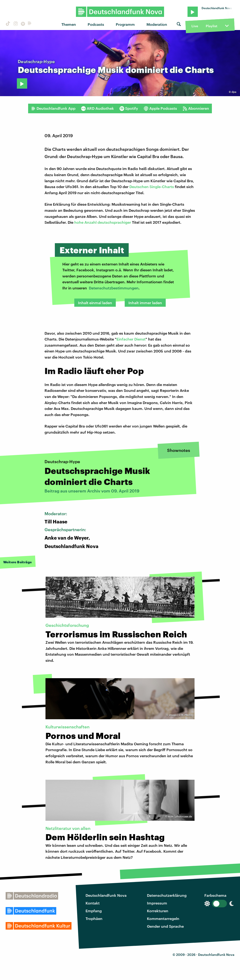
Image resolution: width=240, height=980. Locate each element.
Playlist (212, 26)
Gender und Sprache (165, 926)
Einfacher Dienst (131, 339)
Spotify (129, 108)
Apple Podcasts (160, 108)
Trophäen (94, 918)
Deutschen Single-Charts (152, 187)
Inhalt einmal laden (95, 303)
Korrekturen (158, 911)
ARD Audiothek (97, 108)
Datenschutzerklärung (167, 895)
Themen (69, 24)
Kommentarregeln (163, 918)
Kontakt (93, 903)
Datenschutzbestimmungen (114, 288)
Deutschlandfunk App (53, 108)
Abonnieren (196, 108)
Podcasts (96, 24)
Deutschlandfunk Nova (106, 895)
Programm (125, 24)
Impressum (157, 903)
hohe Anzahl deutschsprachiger (103, 222)
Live (195, 26)
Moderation (157, 24)
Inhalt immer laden (145, 303)
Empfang (94, 911)
